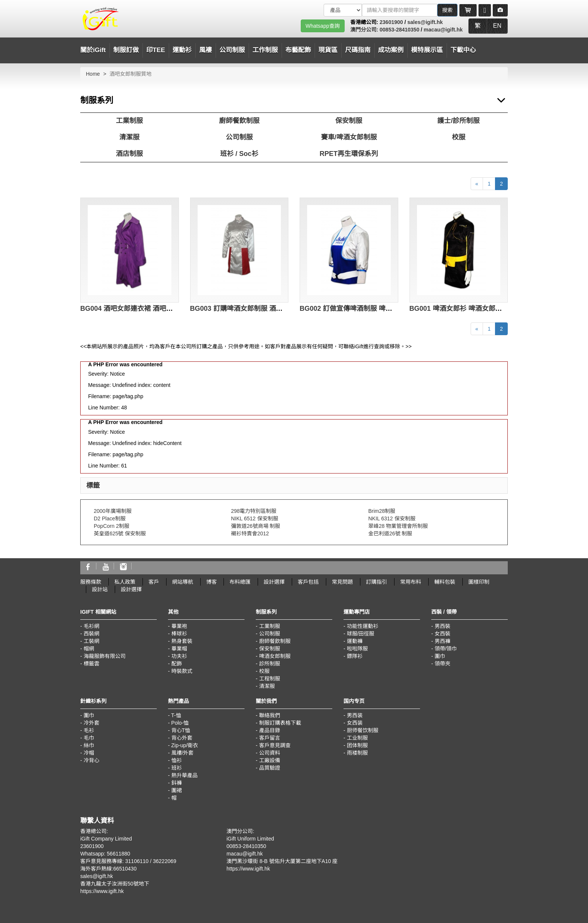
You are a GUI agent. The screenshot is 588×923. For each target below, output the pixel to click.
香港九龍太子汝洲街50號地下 (115, 884)
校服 (459, 137)
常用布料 (411, 582)
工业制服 (357, 738)
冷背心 (91, 760)
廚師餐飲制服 (239, 121)
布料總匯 (240, 582)
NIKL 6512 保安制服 (255, 518)
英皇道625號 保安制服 (120, 533)
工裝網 (91, 641)
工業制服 (129, 121)
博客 (211, 582)
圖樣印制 (479, 582)
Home (93, 74)
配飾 (177, 664)
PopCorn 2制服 (112, 526)
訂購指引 (376, 582)
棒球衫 (179, 634)
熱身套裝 (182, 641)
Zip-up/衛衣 (185, 745)
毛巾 (89, 738)
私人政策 (125, 582)
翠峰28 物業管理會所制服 (398, 526)
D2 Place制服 (110, 518)
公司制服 (239, 137)
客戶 (154, 582)
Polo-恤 (180, 723)
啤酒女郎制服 (275, 656)
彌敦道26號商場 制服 (256, 526)
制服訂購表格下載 (280, 723)
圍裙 (177, 790)
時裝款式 (182, 671)
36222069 (165, 861)
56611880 (118, 854)
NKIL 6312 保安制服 (392, 518)
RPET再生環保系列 (349, 154)
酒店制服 (129, 154)
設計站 (100, 589)
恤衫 (177, 760)
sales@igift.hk (425, 22)
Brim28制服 (382, 511)
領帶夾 (442, 664)
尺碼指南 (358, 50)
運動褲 (355, 641)
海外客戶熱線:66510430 (108, 869)
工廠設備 (270, 760)
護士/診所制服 (458, 121)
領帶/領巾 (446, 649)
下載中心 (463, 50)
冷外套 (91, 723)
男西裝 (442, 626)
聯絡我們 (270, 715)
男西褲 (442, 641)
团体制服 (357, 745)
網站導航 (183, 582)
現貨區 (328, 50)
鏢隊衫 (355, 656)
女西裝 (442, 634)
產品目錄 (270, 730)
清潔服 (129, 137)
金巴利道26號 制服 (390, 533)
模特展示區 (427, 50)
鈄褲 (177, 783)
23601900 (391, 22)
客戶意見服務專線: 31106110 (114, 861)
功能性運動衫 (363, 626)
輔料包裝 (445, 582)
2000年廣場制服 (113, 511)
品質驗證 (270, 768)
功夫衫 (179, 656)
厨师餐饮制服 (363, 730)
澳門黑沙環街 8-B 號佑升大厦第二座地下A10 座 (282, 861)
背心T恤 (181, 730)
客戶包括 (308, 582)
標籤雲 (91, 664)
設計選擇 (274, 582)
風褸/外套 (183, 753)
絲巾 (89, 745)
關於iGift (93, 50)
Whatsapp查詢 (323, 26)
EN (497, 26)
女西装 (355, 723)
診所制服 (270, 664)
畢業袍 (179, 626)
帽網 (89, 649)
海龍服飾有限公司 (105, 656)
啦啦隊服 (357, 649)
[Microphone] (485, 10)
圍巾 (440, 656)
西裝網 (91, 634)
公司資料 (270, 753)
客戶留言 (270, 738)
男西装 (355, 715)
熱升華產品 (184, 775)
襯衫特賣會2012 (250, 533)
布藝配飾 (298, 50)
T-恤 (176, 715)
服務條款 (91, 582)
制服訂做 (126, 50)
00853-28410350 (399, 30)
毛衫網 (91, 626)
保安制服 (349, 121)
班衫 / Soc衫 (239, 154)
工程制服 (270, 679)
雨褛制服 (357, 753)
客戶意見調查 (275, 745)
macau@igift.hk (443, 30)
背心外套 (182, 738)
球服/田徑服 (361, 634)
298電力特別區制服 (254, 511)
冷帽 (89, 753)
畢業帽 (179, 649)
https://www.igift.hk (102, 891)
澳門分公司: (365, 30)
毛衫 (89, 730)
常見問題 (342, 582)
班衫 (177, 768)
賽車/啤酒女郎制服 (349, 137)
